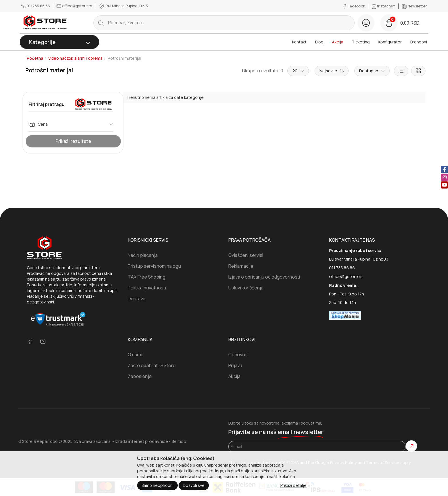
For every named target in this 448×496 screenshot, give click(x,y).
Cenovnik (238, 355)
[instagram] (444, 177)
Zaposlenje (140, 376)
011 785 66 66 (36, 6)
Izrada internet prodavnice (141, 441)
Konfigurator (390, 42)
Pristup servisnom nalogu (154, 266)
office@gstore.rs (75, 6)
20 (298, 71)
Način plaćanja (143, 255)
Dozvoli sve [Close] (194, 485)
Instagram (384, 6)
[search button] (101, 23)
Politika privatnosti (147, 288)
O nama (136, 355)
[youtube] (444, 185)
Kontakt (299, 42)
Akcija (338, 42)
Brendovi (419, 42)
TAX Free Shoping (147, 277)
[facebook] (444, 169)
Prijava (235, 365)
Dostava (137, 299)
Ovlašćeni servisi (246, 255)
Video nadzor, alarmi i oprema (75, 58)
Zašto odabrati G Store (152, 365)
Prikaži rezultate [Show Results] (73, 141)
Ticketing (361, 42)
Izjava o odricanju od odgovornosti (264, 277)
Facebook (354, 6)
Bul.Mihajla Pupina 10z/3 (123, 6)
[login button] (366, 23)
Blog (319, 42)
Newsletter (414, 6)
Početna (35, 58)
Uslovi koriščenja (246, 288)
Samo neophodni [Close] (157, 485)
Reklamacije (241, 266)
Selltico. (179, 441)
